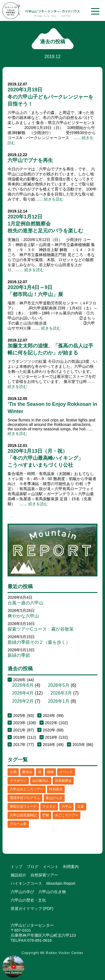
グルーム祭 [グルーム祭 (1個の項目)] (18, 824)
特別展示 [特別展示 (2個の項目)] (56, 789)
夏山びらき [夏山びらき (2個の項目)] (54, 798)
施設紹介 (18, 875)
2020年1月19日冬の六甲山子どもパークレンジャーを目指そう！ (50, 97)
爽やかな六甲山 (23, 616)
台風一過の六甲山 (25, 603)
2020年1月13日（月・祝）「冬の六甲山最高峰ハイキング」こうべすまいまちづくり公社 (45, 458)
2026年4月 (23, 693)
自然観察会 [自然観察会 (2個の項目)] (63, 781)
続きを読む (54, 199)
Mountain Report (61, 883)
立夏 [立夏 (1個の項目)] (81, 807)
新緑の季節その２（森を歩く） (39, 642)
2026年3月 (61, 693)
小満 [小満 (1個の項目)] (13, 772)
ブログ (32, 867)
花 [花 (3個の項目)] (40, 772)
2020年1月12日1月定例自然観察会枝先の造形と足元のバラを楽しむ (45, 224)
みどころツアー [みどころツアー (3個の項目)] (67, 815)
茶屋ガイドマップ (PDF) (32, 909)
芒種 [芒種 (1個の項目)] (46, 815)
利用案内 (71, 867)
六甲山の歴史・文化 (28, 900)
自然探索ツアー (44, 875)
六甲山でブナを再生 (30, 160)
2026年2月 (23, 701)
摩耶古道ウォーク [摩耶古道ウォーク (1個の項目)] (23, 807)
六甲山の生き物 (52, 892)
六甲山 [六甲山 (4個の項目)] (67, 807)
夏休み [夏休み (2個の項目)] (27, 772)
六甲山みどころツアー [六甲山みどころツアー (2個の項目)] (27, 789)
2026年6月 (23, 685)
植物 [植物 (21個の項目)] (50, 772)
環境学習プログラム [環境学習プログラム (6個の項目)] (25, 798)
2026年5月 (59, 685)
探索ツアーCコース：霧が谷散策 (41, 629)
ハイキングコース (26, 883)
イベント (51, 867)
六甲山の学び (22, 892)
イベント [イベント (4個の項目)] (66, 772)
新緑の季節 (19, 655)
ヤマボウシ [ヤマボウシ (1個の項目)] (18, 781)
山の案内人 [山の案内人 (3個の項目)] (41, 781)
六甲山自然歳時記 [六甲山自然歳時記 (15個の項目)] (23, 815)
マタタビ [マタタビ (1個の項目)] (49, 807)
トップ (17, 867)
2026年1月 (59, 701)
